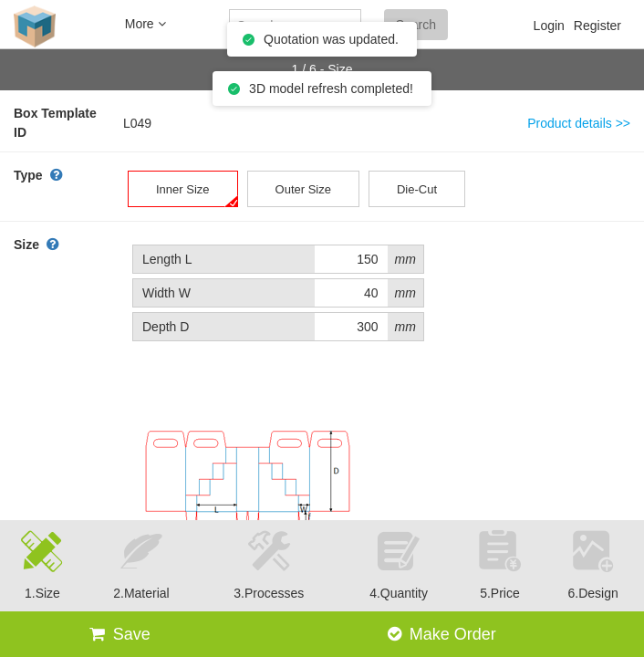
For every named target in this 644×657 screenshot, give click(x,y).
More (145, 24)
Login (549, 26)
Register (597, 26)
